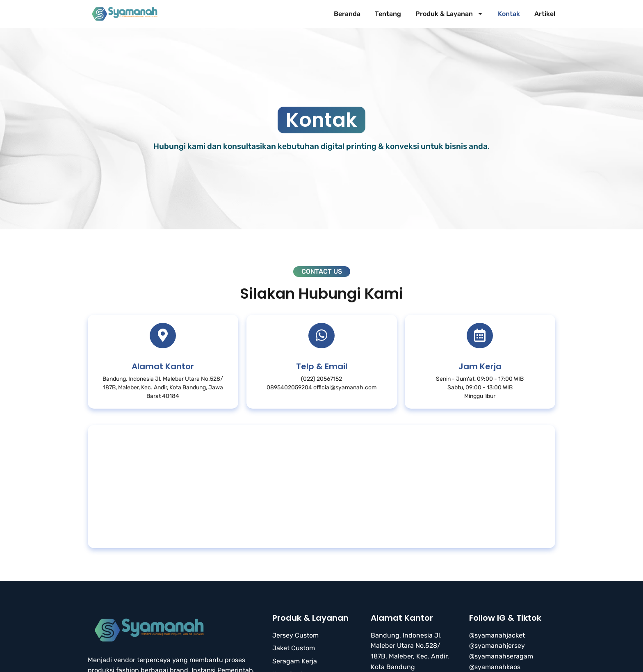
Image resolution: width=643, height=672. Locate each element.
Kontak (509, 14)
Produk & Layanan (449, 14)
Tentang (388, 14)
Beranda (347, 14)
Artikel (545, 14)
